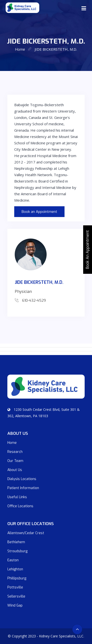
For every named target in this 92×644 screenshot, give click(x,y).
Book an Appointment (39, 212)
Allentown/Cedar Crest (26, 533)
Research (15, 452)
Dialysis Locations (22, 479)
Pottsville (15, 587)
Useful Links (17, 497)
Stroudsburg (17, 551)
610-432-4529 (34, 300)
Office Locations (20, 506)
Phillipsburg (17, 578)
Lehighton (15, 569)
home (20, 49)
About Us (15, 470)
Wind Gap (15, 605)
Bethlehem (16, 542)
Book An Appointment (87, 250)
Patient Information (23, 488)
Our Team (15, 461)
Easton (13, 560)
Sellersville (16, 596)
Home (12, 443)
